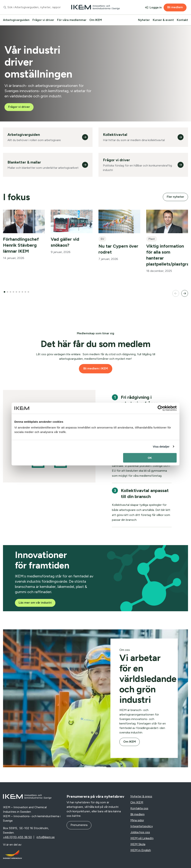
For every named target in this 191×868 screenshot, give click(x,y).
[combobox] (32, 7)
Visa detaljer (161, 447)
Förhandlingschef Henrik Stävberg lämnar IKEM (21, 245)
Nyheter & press (141, 796)
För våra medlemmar (72, 20)
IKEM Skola (138, 844)
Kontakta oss (139, 808)
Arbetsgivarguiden (16, 20)
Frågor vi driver (43, 20)
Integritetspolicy (142, 826)
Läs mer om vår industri (35, 603)
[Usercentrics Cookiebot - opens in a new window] (160, 408)
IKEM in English (141, 850)
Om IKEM (96, 20)
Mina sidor (137, 820)
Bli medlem (175, 7)
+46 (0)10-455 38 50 (17, 837)
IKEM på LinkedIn (142, 838)
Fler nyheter (175, 197)
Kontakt (182, 20)
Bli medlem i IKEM (96, 368)
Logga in (156, 7)
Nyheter (144, 20)
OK (150, 458)
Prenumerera (79, 825)
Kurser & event (163, 20)
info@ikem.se (46, 837)
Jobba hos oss (140, 832)
